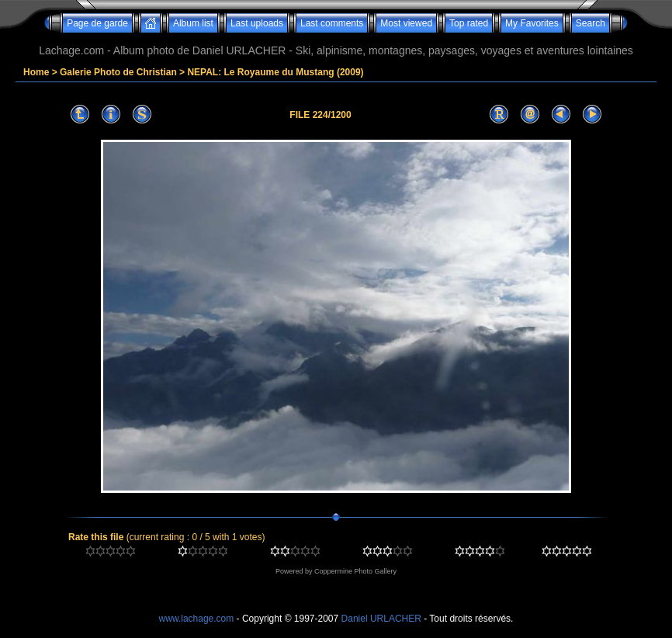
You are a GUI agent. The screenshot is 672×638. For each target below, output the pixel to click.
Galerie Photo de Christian (118, 72)
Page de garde (97, 23)
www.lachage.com (197, 619)
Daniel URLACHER (381, 619)
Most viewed (406, 23)
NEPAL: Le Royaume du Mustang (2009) (275, 72)
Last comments (332, 23)
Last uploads (257, 23)
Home (36, 72)
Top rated (469, 23)
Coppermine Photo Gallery (355, 571)
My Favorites (532, 23)
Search (591, 23)
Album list (193, 23)
